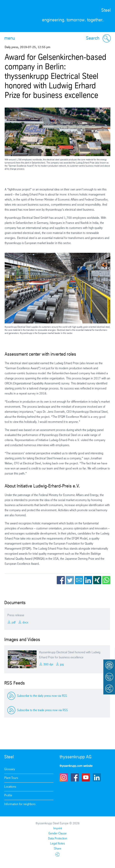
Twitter (70, 580)
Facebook (61, 580)
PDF (13, 623)
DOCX (25, 623)
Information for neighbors (20, 804)
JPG (61, 664)
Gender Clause (57, 834)
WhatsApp (106, 580)
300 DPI (48, 664)
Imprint (58, 828)
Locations (10, 787)
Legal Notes (57, 844)
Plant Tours (11, 778)
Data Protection (57, 839)
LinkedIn (88, 580)
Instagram (64, 777)
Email (79, 580)
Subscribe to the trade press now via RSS (42, 710)
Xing (97, 580)
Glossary (10, 769)
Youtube (86, 777)
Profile (8, 795)
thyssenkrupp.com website (76, 766)
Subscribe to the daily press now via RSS (42, 696)
